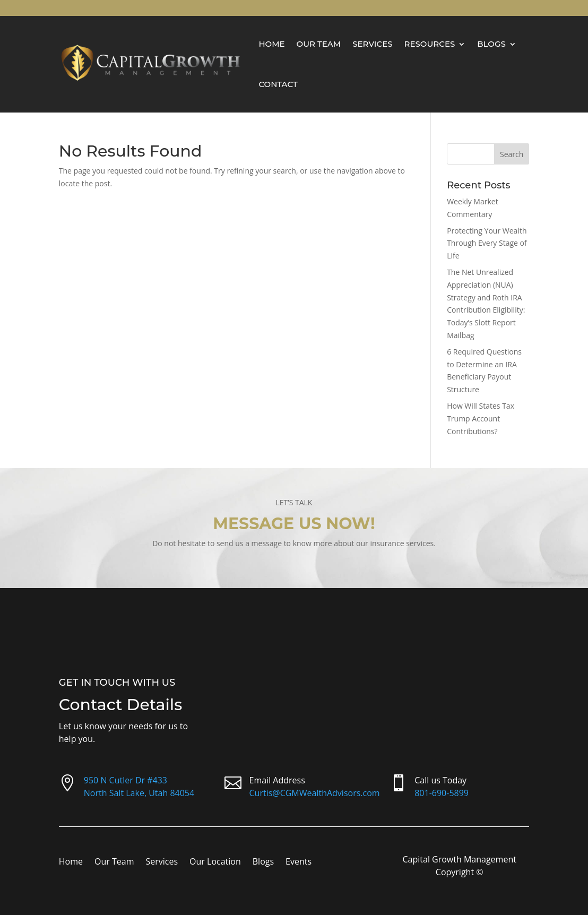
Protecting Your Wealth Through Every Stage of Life (487, 243)
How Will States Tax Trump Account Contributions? (481, 418)
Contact (278, 84)
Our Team (319, 44)
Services (372, 44)
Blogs (491, 44)
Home (271, 44)
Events (299, 862)
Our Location (215, 862)
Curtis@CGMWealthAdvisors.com (315, 793)
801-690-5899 (442, 793)
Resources (430, 44)
